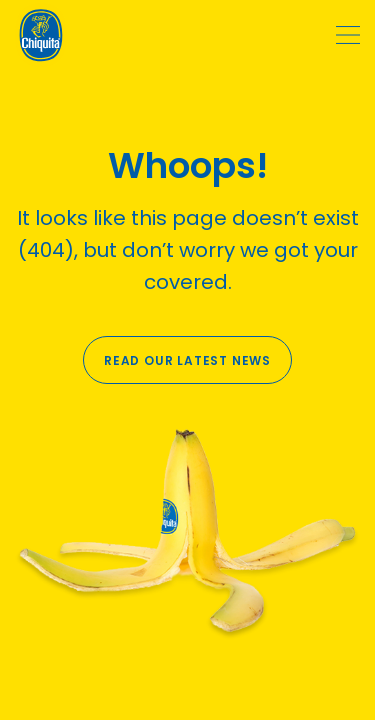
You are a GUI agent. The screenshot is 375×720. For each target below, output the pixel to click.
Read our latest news (187, 360)
